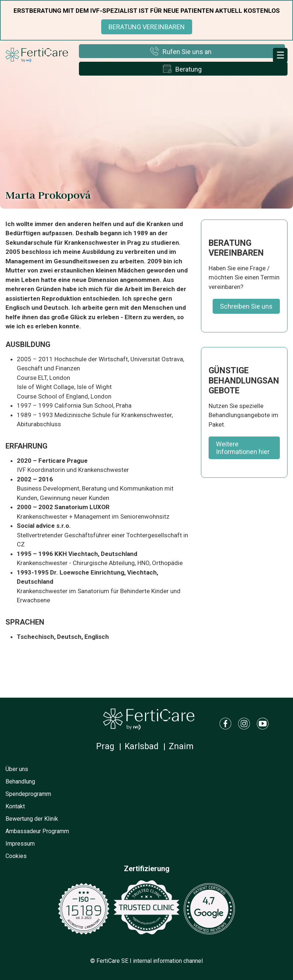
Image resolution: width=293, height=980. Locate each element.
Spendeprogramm (28, 794)
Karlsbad (142, 746)
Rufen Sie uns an (187, 52)
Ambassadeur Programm (37, 831)
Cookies (16, 856)
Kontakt (15, 806)
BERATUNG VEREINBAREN (147, 27)
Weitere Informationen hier (243, 448)
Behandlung (20, 781)
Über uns (17, 769)
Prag (105, 746)
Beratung (189, 69)
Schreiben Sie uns (246, 306)
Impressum (20, 844)
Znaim (181, 746)
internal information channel (168, 961)
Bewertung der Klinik (32, 819)
